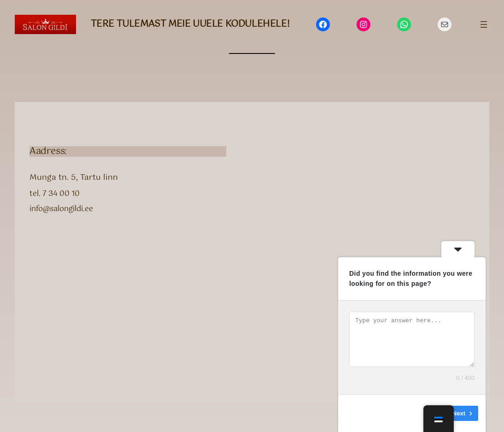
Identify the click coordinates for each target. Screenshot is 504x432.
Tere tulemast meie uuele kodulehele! (190, 24)
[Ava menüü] (484, 24)
